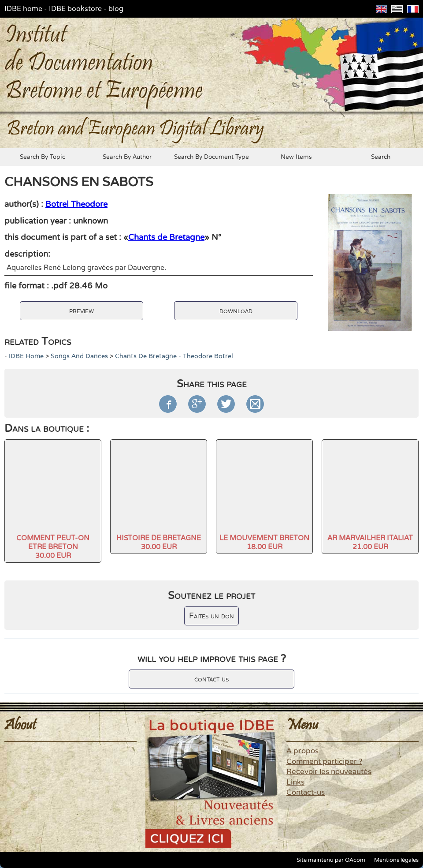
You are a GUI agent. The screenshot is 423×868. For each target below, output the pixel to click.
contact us (211, 679)
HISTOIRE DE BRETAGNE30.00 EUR (159, 542)
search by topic (43, 157)
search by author (127, 157)
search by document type (211, 157)
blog (116, 9)
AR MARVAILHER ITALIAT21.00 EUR (370, 542)
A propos (302, 751)
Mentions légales (396, 860)
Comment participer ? (324, 762)
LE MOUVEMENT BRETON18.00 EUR (264, 542)
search (381, 157)
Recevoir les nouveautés (329, 772)
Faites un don (211, 616)
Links (295, 782)
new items (296, 157)
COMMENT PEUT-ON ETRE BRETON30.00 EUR (53, 547)
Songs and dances (79, 356)
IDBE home (23, 9)
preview (82, 311)
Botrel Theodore (76, 204)
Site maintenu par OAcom (331, 860)
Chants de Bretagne (166, 237)
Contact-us (306, 793)
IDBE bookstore (75, 9)
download (236, 311)
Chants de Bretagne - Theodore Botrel (174, 356)
